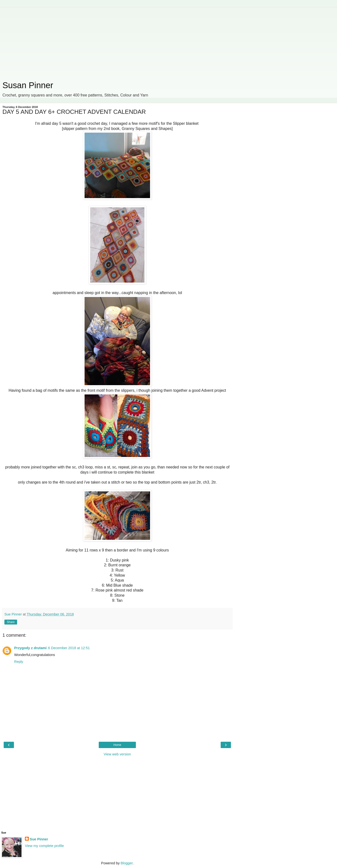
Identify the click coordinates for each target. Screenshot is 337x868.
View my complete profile (44, 846)
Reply (19, 662)
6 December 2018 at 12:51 (69, 648)
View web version (117, 754)
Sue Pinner (39, 839)
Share (11, 622)
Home (117, 745)
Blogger (127, 863)
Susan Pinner (28, 85)
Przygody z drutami (30, 648)
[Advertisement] (117, 42)
